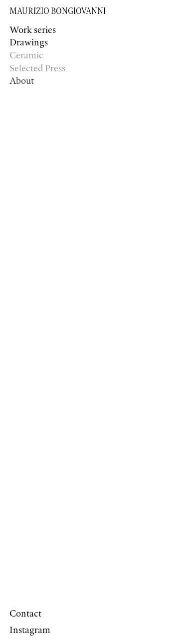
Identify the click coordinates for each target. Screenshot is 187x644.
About (22, 81)
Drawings (29, 43)
